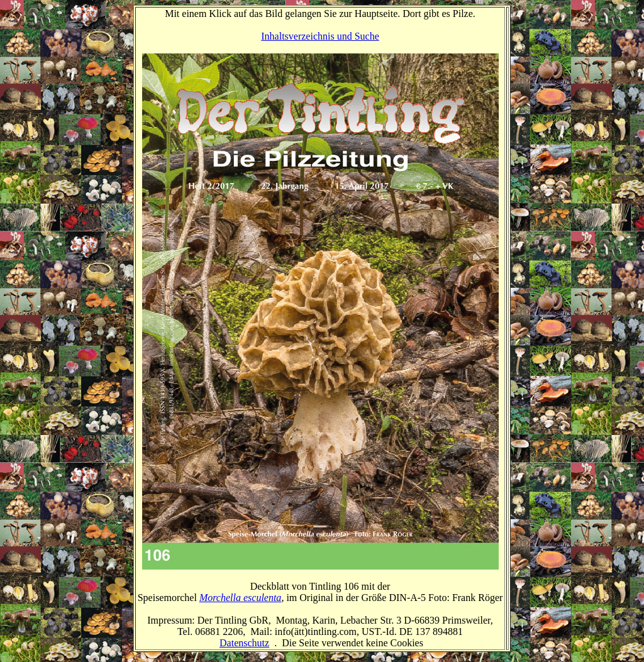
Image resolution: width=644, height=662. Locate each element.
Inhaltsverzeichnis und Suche (320, 36)
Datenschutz (244, 643)
